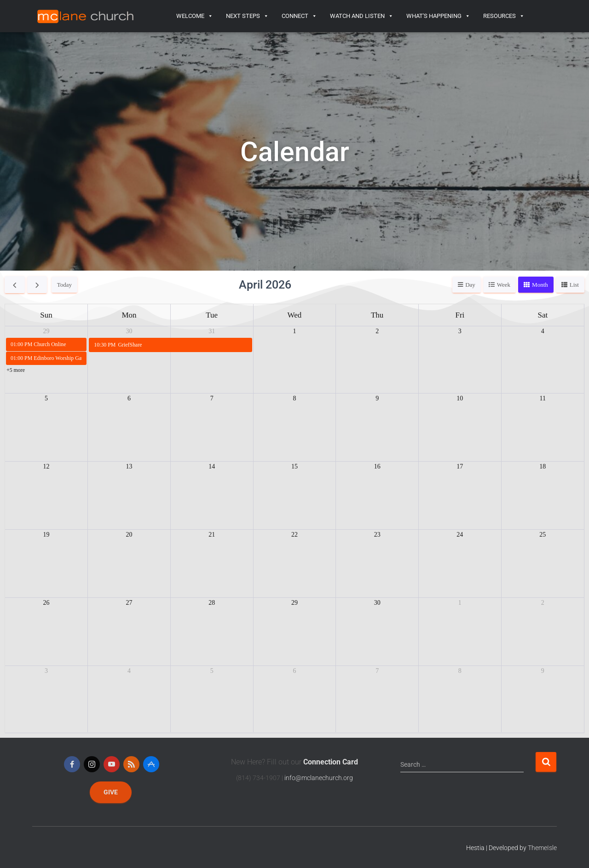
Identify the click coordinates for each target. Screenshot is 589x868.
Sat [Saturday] (543, 315)
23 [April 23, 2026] (377, 535)
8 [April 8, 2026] (294, 398)
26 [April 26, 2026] (46, 603)
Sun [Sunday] (46, 315)
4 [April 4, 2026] (543, 331)
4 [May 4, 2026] (129, 671)
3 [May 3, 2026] (46, 671)
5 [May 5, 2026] (212, 671)
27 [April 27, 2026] (129, 603)
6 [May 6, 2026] (294, 671)
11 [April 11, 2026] (543, 398)
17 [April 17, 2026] (460, 466)
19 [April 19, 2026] (46, 535)
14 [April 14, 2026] (212, 466)
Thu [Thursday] (377, 315)
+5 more (16, 370)
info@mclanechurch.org (319, 778)
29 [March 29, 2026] (46, 331)
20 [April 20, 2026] (129, 535)
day (470, 285)
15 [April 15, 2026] (294, 466)
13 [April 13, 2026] (129, 466)
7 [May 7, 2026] (377, 671)
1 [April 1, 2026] (294, 331)
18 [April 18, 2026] (543, 466)
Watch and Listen (362, 16)
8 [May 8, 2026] (460, 671)
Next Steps (247, 16)
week (504, 285)
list (574, 285)
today (64, 285)
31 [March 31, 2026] (212, 331)
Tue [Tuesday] (212, 315)
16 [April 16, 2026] (377, 466)
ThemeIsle (542, 848)
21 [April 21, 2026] (212, 535)
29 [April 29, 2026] (294, 603)
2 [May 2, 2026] (543, 603)
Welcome (195, 16)
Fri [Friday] (460, 315)
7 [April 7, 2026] (212, 398)
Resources (504, 16)
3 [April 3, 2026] (460, 331)
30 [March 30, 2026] (129, 331)
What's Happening (438, 16)
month (540, 285)
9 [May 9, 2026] (543, 671)
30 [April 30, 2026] (377, 603)
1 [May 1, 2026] (460, 603)
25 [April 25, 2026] (543, 535)
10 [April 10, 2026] (460, 398)
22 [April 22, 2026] (294, 535)
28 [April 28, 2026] (212, 603)
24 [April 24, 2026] (460, 535)
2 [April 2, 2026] (377, 331)
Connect (299, 16)
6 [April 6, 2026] (129, 398)
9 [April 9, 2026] (377, 398)
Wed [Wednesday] (295, 315)
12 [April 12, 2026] (46, 466)
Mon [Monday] (129, 315)
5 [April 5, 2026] (46, 398)
